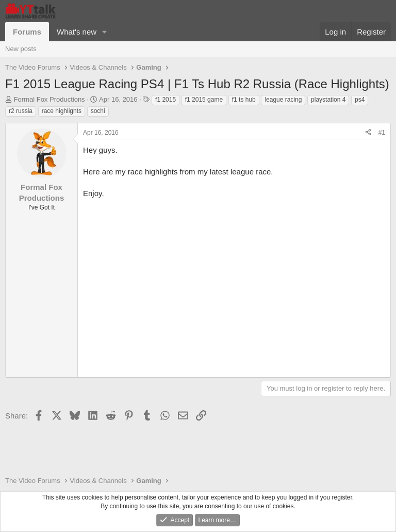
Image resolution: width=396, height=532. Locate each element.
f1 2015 (166, 100)
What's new (77, 32)
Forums (27, 32)
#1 (382, 133)
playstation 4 (328, 100)
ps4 (360, 100)
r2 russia (21, 111)
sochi (98, 111)
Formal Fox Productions (49, 99)
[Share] (368, 133)
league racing (283, 100)
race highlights (62, 111)
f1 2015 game (204, 100)
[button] (105, 32)
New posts (21, 49)
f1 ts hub (244, 100)
